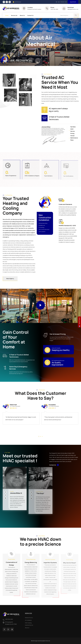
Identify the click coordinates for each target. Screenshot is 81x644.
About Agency (10, 279)
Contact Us (30, 15)
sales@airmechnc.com (73, 9)
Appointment (73, 2)
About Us (22, 15)
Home (7, 15)
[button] (39, 436)
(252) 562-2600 (54, 9)
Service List (14, 15)
